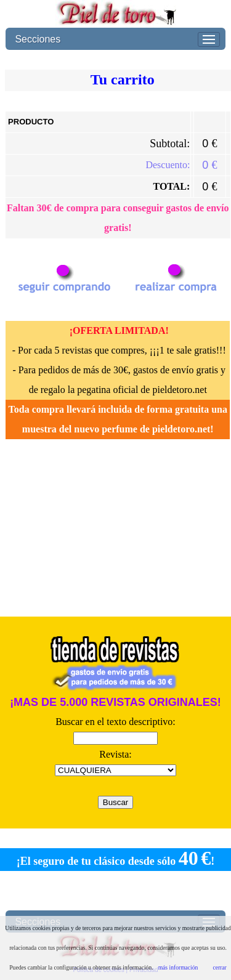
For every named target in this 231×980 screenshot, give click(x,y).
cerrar (219, 967)
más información (178, 967)
